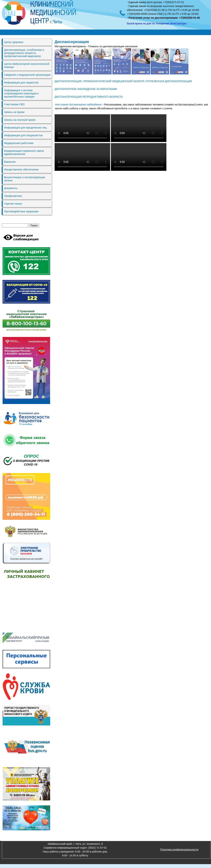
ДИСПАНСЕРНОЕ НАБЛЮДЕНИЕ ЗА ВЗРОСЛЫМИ (86, 89)
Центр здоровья (14, 42)
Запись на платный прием (20, 120)
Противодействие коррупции (21, 211)
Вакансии (10, 162)
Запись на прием (14, 112)
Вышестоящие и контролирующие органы (25, 179)
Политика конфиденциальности (179, 850)
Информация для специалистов (23, 135)
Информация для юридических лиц (25, 128)
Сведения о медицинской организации (27, 75)
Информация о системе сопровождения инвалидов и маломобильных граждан (21, 93)
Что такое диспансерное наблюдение (78, 105)
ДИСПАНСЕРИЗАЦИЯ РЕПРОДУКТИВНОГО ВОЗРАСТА (89, 97)
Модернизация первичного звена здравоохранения (24, 152)
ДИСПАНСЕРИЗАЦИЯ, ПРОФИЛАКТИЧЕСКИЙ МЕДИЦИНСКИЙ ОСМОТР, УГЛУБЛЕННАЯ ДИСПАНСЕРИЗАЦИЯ (123, 81)
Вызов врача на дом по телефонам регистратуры (157, 23)
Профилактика (13, 196)
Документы (11, 188)
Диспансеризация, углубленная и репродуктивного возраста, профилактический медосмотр (24, 53)
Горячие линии (13, 204)
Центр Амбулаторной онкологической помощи (27, 65)
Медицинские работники (19, 143)
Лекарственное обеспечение (21, 170)
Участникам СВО (14, 104)
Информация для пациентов (21, 83)
